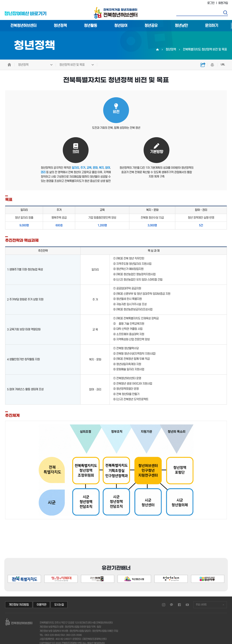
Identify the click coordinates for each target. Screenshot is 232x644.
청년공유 (151, 26)
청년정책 (60, 26)
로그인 (211, 3)
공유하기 (203, 65)
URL (223, 65)
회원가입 (223, 3)
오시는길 (59, 605)
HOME (9, 65)
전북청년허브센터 (23, 26)
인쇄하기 (212, 65)
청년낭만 (181, 26)
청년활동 (90, 26)
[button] (210, 564)
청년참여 (121, 26)
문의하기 (212, 26)
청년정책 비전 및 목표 (72, 65)
